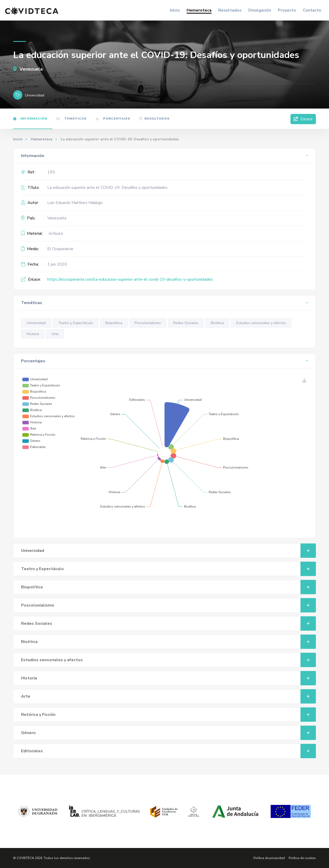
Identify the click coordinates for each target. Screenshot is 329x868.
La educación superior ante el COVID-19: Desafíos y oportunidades (107, 188)
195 (51, 172)
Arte (55, 334)
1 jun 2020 (57, 264)
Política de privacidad (269, 858)
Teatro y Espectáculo (76, 323)
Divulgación (260, 10)
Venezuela (28, 69)
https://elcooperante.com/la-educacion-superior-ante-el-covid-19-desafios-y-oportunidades (130, 279)
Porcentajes (113, 119)
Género (168, 733)
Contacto (312, 10)
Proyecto (287, 10)
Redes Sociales (186, 323)
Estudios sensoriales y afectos (261, 323)
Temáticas (71, 119)
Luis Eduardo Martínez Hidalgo (75, 203)
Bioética (217, 323)
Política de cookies (302, 858)
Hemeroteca (199, 10)
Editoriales (168, 751)
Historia (33, 334)
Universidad (36, 323)
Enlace (303, 119)
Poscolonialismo (148, 323)
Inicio (175, 10)
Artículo (56, 233)
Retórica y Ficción (168, 715)
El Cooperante (60, 249)
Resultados (230, 10)
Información (30, 119)
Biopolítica (114, 323)
